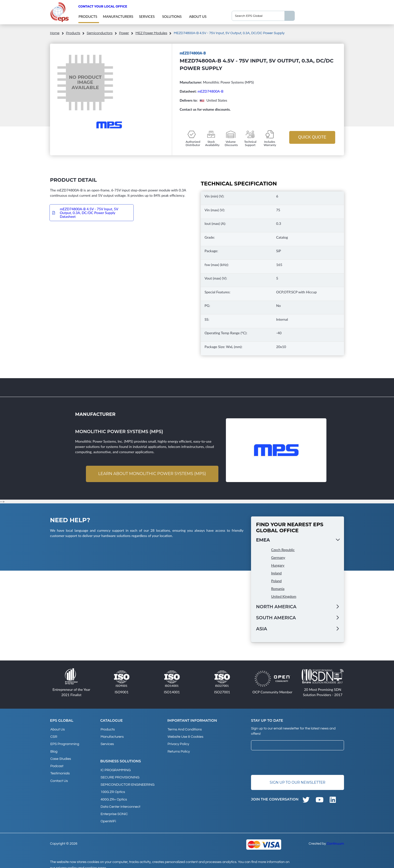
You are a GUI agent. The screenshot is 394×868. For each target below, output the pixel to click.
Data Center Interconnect (120, 802)
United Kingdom (284, 597)
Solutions (172, 16)
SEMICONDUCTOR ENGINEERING (127, 782)
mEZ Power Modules (151, 33)
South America (276, 618)
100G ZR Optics (112, 789)
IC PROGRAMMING (115, 768)
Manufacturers (118, 16)
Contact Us (59, 777)
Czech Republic (283, 550)
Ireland (276, 573)
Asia (262, 629)
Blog (54, 750)
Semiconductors (100, 33)
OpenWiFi (108, 816)
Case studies (60, 757)
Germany (278, 558)
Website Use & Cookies (185, 736)
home (55, 33)
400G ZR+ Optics (113, 795)
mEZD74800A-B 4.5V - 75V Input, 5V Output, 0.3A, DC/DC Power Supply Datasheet (89, 213)
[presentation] (289, 763)
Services (147, 16)
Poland (276, 581)
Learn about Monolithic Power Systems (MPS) (152, 474)
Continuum (335, 838)
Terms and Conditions (184, 729)
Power (124, 33)
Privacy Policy (178, 743)
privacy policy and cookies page (81, 862)
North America (276, 607)
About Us (198, 16)
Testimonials (60, 770)
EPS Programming (64, 743)
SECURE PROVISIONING (120, 775)
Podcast (57, 763)
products (88, 16)
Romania (278, 589)
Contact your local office (103, 6)
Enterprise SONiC (114, 809)
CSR (54, 736)
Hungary (278, 565)
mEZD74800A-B (210, 91)
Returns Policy (179, 750)
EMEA (263, 540)
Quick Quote (312, 137)
